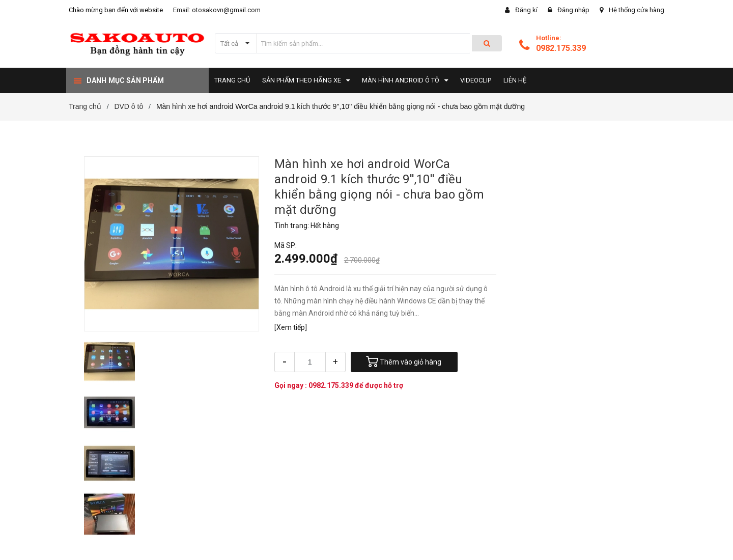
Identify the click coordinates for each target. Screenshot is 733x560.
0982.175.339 (561, 48)
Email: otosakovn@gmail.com (217, 10)
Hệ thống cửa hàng (637, 10)
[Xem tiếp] (291, 327)
